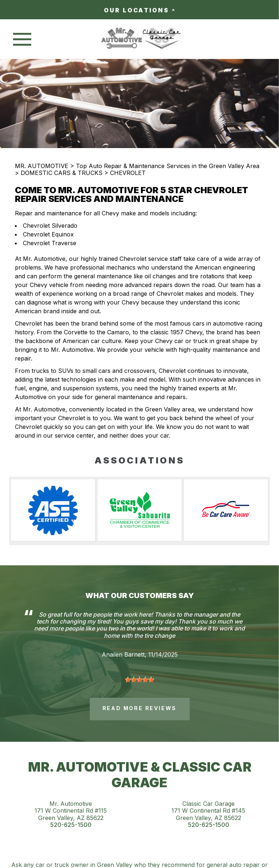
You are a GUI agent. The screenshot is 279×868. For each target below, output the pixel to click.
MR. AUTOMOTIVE (42, 166)
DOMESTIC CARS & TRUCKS (62, 173)
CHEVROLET (128, 173)
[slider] (139, 680)
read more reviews (140, 708)
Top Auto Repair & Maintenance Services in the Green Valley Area (168, 166)
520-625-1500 (71, 825)
